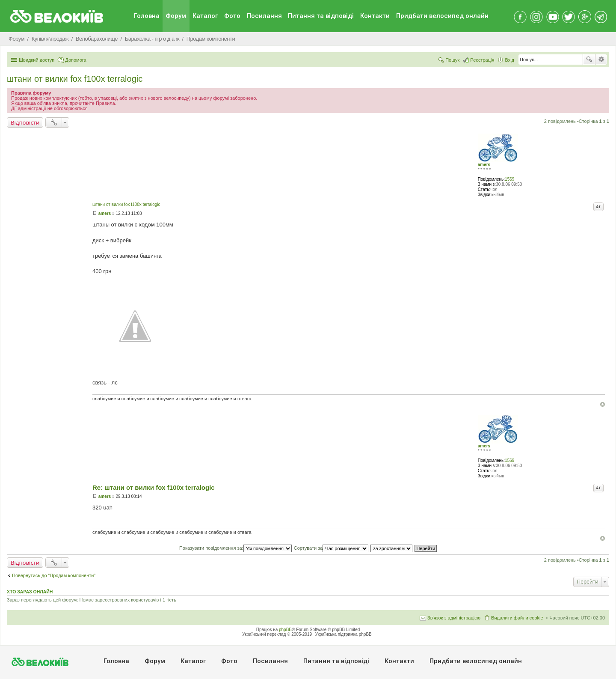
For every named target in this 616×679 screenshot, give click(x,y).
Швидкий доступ (37, 60)
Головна (147, 16)
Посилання (264, 16)
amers (484, 165)
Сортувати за (331, 548)
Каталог (205, 16)
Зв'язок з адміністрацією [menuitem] (454, 618)
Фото (232, 16)
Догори (603, 404)
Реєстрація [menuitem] (482, 60)
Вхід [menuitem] (509, 60)
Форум (176, 16)
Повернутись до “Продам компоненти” (54, 575)
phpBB (285, 630)
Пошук (589, 60)
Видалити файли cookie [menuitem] (517, 618)
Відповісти (25, 122)
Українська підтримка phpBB (344, 634)
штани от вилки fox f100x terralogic (75, 79)
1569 (509, 179)
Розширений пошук (601, 60)
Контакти (375, 16)
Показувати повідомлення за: (235, 548)
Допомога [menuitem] (76, 60)
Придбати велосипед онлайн (442, 16)
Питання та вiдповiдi (321, 16)
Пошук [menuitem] (452, 60)
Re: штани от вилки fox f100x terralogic (154, 487)
